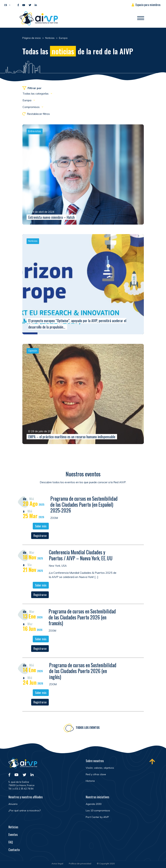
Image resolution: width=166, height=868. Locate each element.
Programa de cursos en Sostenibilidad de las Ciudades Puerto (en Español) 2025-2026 (84, 505)
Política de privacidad (80, 864)
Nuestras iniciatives (97, 797)
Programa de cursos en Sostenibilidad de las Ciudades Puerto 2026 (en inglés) (83, 672)
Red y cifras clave (96, 774)
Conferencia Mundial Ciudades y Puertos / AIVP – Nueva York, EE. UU (81, 556)
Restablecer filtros (36, 114)
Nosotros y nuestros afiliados (26, 797)
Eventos (13, 834)
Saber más (41, 527)
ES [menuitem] (6, 5)
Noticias (13, 827)
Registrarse (40, 537)
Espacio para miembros (148, 5)
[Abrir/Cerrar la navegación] (141, 18)
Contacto (14, 850)
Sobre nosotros (95, 761)
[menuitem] (6, 5)
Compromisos (31, 107)
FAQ (11, 842)
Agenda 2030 (94, 804)
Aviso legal (57, 864)
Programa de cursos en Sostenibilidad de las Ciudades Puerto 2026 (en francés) (82, 618)
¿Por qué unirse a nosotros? (25, 810)
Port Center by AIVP (97, 817)
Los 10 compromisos (98, 810)
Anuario (13, 804)
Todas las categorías (36, 94)
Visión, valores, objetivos (100, 768)
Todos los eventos (88, 728)
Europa (27, 100)
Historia (90, 781)
